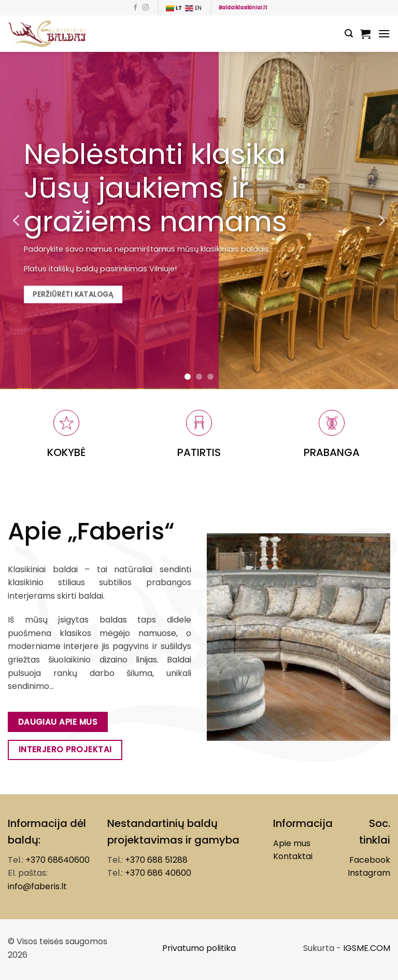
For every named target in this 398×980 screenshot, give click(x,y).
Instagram (369, 873)
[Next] (381, 220)
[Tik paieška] (349, 33)
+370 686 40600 (158, 873)
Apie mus (292, 843)
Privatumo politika (199, 948)
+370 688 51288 (156, 860)
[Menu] (384, 33)
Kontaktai (293, 856)
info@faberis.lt (37, 886)
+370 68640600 (58, 860)
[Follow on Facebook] (135, 8)
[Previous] (17, 220)
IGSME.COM (367, 948)
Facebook (370, 860)
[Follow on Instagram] (146, 8)
